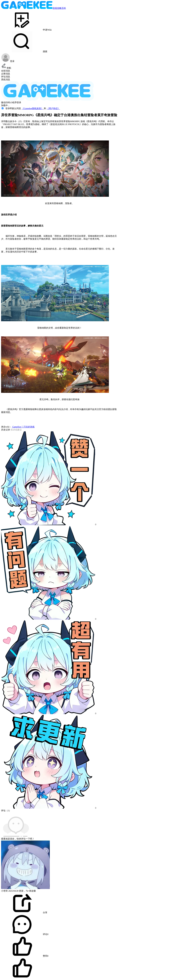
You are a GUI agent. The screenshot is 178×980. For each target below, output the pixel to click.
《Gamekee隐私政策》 (33, 108)
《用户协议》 (53, 108)
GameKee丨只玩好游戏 (23, 427)
